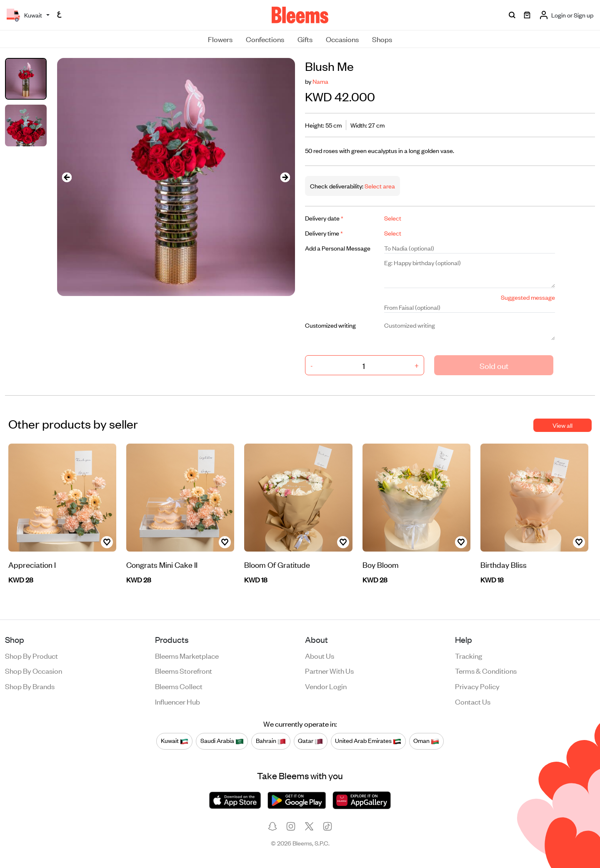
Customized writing (330, 325)
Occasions (342, 39)
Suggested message (528, 297)
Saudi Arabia (222, 741)
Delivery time (324, 233)
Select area (379, 186)
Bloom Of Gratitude (277, 564)
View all (562, 425)
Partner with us (329, 670)
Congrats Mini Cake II (162, 564)
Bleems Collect (179, 686)
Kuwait (175, 741)
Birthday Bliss (504, 564)
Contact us (473, 701)
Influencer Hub (177, 701)
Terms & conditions (486, 670)
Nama (320, 81)
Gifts (305, 39)
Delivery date (324, 218)
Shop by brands (30, 686)
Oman (426, 741)
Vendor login (326, 686)
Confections (265, 39)
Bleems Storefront (184, 670)
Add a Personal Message (338, 248)
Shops (382, 39)
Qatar (310, 741)
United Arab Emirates (368, 741)
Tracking (469, 655)
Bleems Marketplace (187, 655)
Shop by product (31, 655)
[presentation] (67, 177)
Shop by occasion (34, 670)
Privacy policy (477, 686)
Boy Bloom (381, 564)
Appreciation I (32, 564)
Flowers (220, 39)
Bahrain (271, 741)
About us (320, 655)
